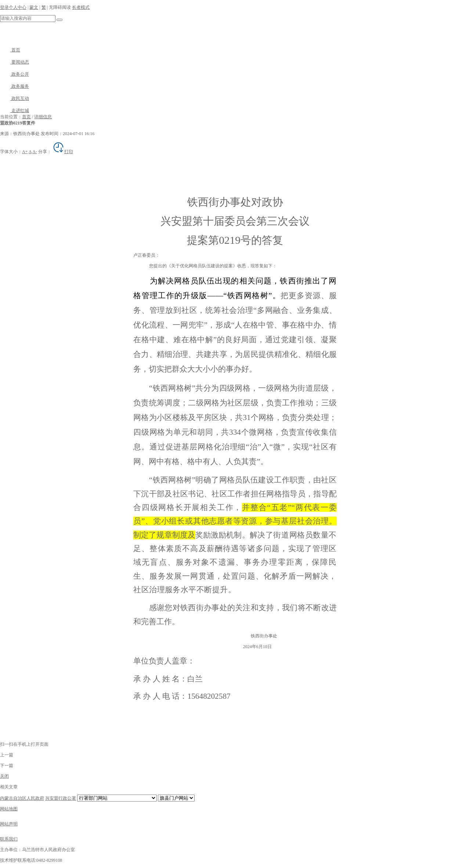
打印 (63, 152)
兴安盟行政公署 (61, 798)
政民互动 (15, 98)
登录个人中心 (13, 7)
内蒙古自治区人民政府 (22, 798)
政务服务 (15, 86)
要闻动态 (15, 62)
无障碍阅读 (60, 7)
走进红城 (15, 111)
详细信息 (43, 117)
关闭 (4, 776)
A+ (25, 152)
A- (35, 152)
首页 (10, 50)
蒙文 (34, 7)
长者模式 (81, 7)
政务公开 (15, 74)
